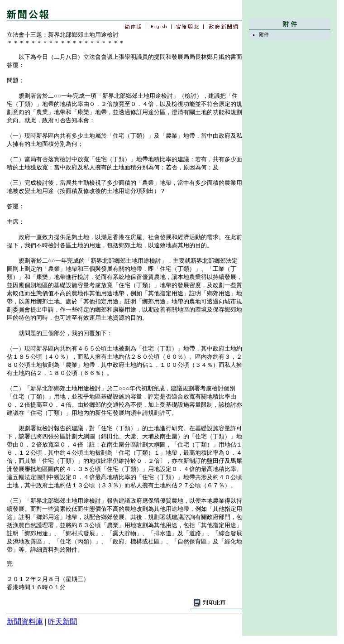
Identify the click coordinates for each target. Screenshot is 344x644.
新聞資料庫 (25, 622)
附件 (264, 34)
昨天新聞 (62, 622)
